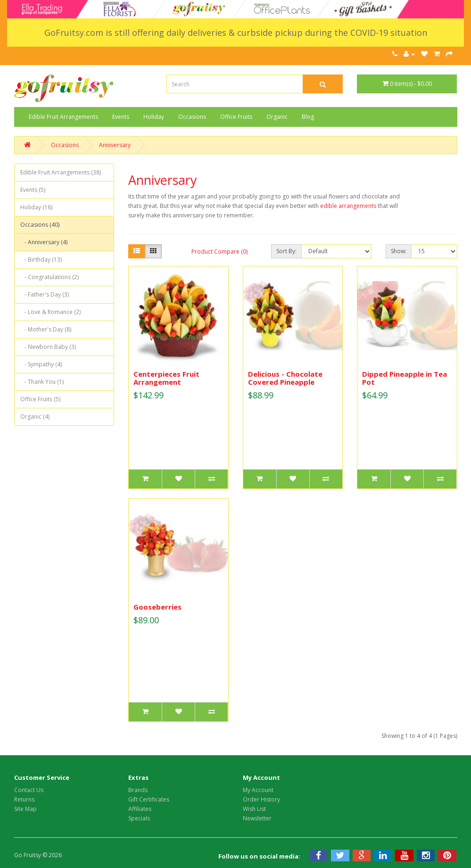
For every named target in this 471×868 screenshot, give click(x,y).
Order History (261, 799)
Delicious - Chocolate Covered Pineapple (285, 378)
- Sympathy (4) (41, 364)
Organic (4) (35, 417)
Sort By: (286, 251)
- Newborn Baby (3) (48, 347)
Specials (139, 818)
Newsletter (257, 818)
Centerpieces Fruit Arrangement (166, 378)
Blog (308, 117)
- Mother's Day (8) (46, 329)
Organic (277, 117)
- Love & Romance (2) (50, 312)
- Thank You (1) (42, 382)
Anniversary (115, 145)
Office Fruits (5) (40, 399)
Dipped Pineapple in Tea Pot (405, 378)
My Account (258, 790)
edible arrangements (347, 206)
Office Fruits (236, 117)
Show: (399, 251)
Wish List (254, 809)
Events (121, 117)
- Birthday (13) (41, 260)
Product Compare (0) (219, 252)
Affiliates (140, 809)
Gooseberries (157, 607)
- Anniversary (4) (44, 242)
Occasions (192, 117)
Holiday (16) (36, 207)
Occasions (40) (40, 225)
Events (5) (33, 190)
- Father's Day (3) (45, 294)
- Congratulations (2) (50, 277)
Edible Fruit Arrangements (63, 117)
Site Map (25, 809)
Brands (138, 790)
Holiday (154, 117)
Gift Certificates (149, 799)
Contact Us (29, 790)
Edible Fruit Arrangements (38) (61, 172)
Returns (24, 799)
